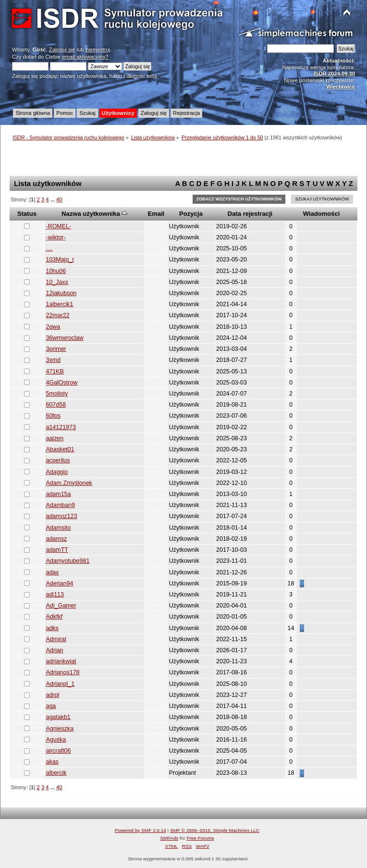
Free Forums (200, 838)
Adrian (55, 650)
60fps (54, 416)
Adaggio (57, 472)
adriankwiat (61, 661)
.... (49, 248)
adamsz (57, 539)
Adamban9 (61, 505)
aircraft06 (59, 751)
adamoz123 (62, 516)
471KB (55, 372)
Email (156, 214)
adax (53, 572)
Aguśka (56, 740)
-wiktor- (56, 237)
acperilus (58, 460)
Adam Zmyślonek (69, 483)
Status (27, 214)
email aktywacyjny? (85, 57)
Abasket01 (60, 449)
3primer (56, 349)
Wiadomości (322, 214)
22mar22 (58, 315)
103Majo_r (60, 260)
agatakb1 (58, 717)
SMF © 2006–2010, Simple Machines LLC (215, 830)
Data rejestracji (250, 214)
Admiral (56, 639)
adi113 (55, 595)
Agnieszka (60, 729)
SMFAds (170, 838)
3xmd (54, 360)
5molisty (57, 394)
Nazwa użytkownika (94, 214)
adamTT (57, 550)
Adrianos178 (63, 672)
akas (52, 762)
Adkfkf (55, 617)
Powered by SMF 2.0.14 (141, 830)
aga (51, 706)
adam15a (59, 494)
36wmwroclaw (65, 338)
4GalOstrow (62, 383)
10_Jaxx (57, 282)
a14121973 (61, 427)
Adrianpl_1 (61, 684)
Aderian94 (60, 583)
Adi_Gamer (61, 606)
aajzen (55, 438)
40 (59, 199)
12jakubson (61, 293)
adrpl (53, 695)
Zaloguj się (62, 50)
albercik (56, 773)
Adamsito (59, 528)
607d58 (56, 405)
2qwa (53, 327)
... (53, 199)
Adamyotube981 (68, 561)
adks (52, 628)
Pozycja (191, 214)
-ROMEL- (59, 226)
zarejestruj (98, 50)
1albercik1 (60, 304)
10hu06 (56, 271)
